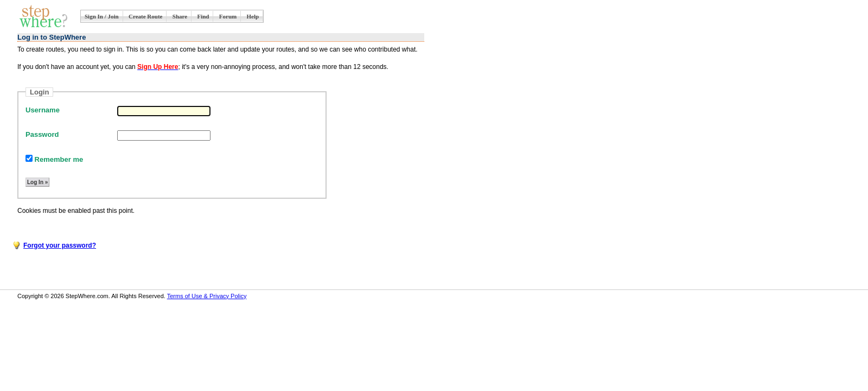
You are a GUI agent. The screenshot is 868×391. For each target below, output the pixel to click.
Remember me (54, 159)
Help (253, 16)
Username (43, 110)
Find (203, 16)
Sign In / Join (102, 16)
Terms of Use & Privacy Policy (207, 296)
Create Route (145, 16)
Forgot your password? (60, 245)
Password (42, 134)
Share (180, 16)
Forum (228, 16)
